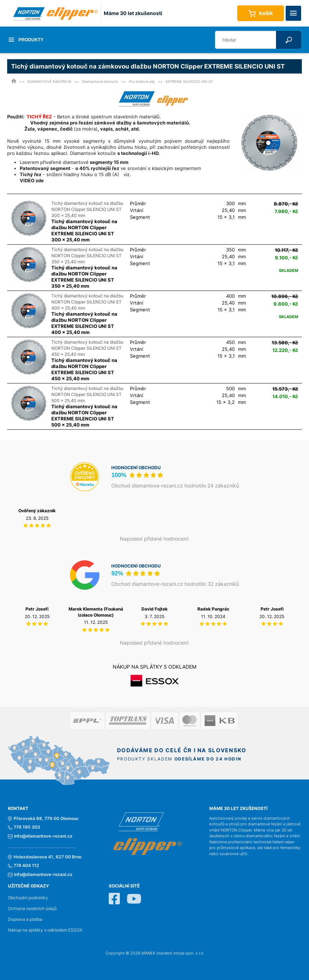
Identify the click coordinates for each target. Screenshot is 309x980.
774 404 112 (24, 866)
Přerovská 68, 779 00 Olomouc (43, 819)
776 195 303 (24, 827)
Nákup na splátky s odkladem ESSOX (45, 930)
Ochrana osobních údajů (32, 909)
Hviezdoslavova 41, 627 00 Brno (45, 857)
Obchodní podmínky (28, 898)
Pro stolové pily (142, 81)
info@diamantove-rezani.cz (40, 836)
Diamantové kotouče (100, 81)
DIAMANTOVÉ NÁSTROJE (49, 81)
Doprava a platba (25, 919)
